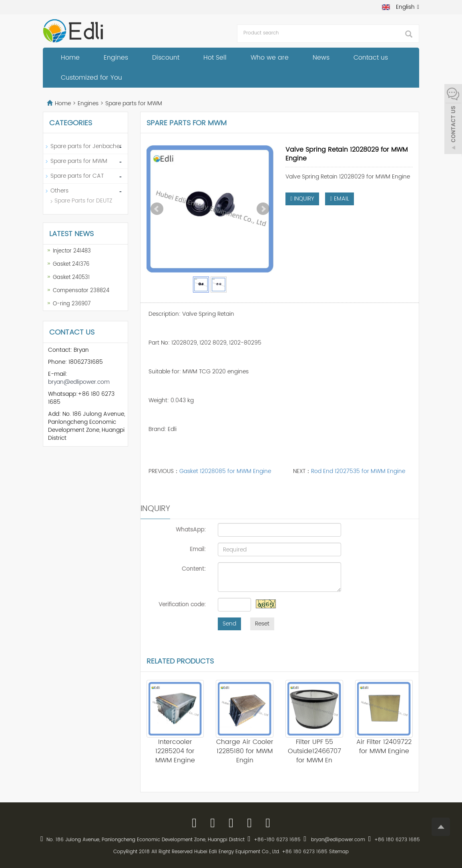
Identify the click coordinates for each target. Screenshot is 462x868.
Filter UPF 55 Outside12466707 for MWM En (314, 751)
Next (263, 209)
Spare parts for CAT (77, 176)
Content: (194, 569)
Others (59, 191)
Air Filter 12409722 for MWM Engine (384, 747)
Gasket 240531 (71, 278)
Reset (262, 624)
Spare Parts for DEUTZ (83, 201)
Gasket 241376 (71, 264)
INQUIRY (302, 199)
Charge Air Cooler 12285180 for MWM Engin (245, 751)
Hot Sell (215, 58)
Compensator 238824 (81, 291)
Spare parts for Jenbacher (86, 146)
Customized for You (91, 78)
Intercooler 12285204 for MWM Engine (175, 751)
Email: (198, 549)
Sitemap (339, 852)
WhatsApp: (191, 529)
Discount (166, 58)
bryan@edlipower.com (79, 382)
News (321, 58)
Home (70, 58)
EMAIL (339, 199)
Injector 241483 (72, 251)
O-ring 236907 (72, 304)
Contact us (371, 58)
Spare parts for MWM (133, 103)
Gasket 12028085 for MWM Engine (225, 471)
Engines (116, 58)
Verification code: (182, 604)
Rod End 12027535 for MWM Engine (358, 471)
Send (229, 624)
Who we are (270, 58)
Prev (157, 209)
